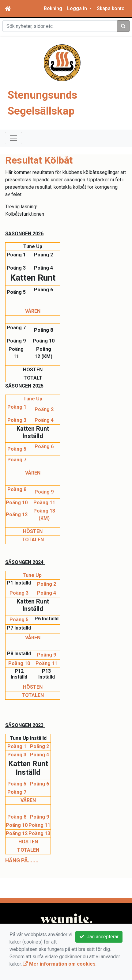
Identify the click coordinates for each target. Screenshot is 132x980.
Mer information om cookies (59, 964)
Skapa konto (111, 8)
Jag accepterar (99, 937)
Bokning (53, 8)
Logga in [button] (78, 8)
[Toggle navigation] (13, 138)
